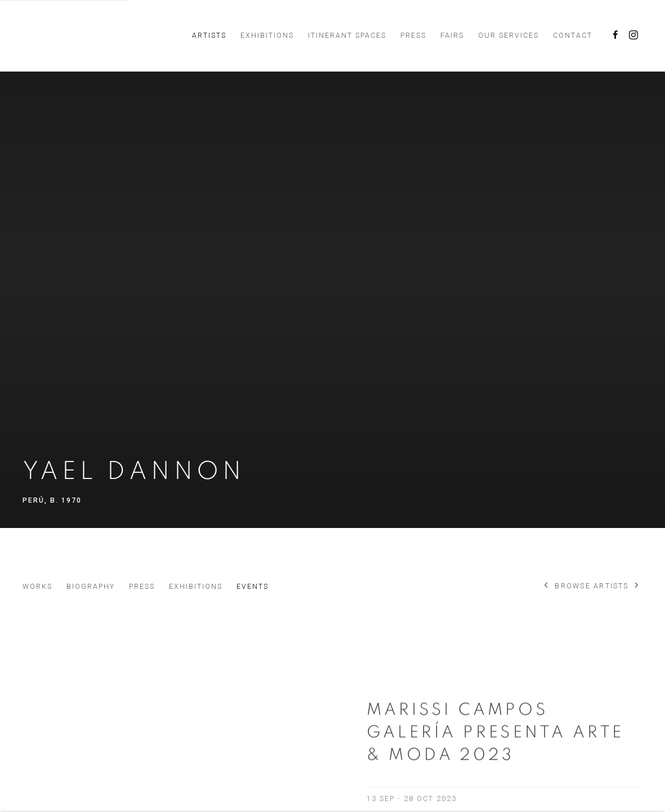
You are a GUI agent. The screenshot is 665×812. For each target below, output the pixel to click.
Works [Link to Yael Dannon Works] (37, 586)
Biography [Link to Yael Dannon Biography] (91, 586)
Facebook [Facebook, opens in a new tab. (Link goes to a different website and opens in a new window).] (615, 36)
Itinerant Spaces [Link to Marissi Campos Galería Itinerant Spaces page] (347, 35)
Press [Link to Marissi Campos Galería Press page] (413, 35)
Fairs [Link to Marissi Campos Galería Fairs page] (452, 35)
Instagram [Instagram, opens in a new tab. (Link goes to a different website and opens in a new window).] (633, 36)
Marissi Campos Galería (102, 36)
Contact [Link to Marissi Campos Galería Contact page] (573, 35)
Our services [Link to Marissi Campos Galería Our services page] (508, 35)
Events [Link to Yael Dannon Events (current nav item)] (253, 586)
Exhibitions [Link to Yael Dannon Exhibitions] (196, 586)
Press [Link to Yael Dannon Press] (142, 586)
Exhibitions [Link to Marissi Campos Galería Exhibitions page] (267, 35)
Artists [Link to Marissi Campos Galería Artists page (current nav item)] (209, 35)
